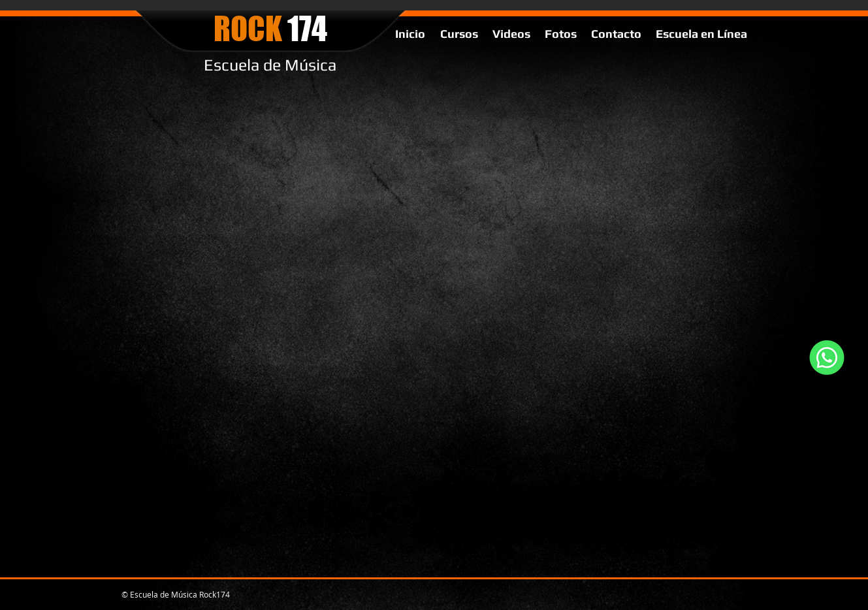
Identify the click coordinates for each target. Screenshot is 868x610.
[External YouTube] (448, 215)
